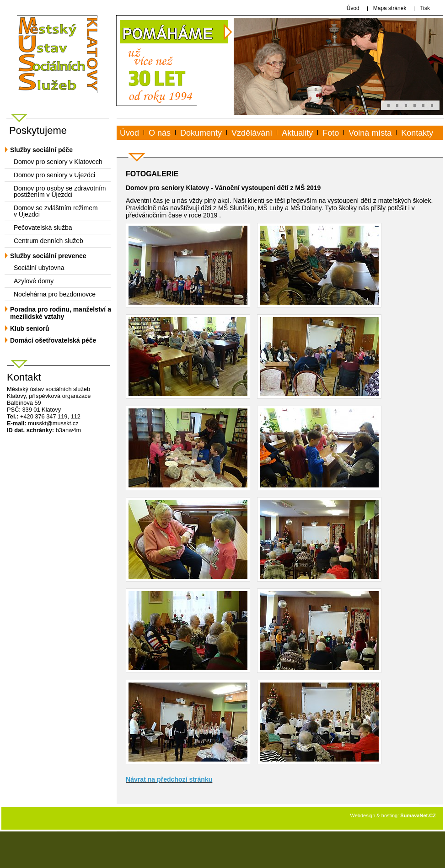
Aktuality (297, 133)
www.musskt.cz (154, 143)
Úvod (129, 133)
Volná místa (370, 133)
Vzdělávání (252, 133)
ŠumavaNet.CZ (418, 815)
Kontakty (417, 133)
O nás (160, 133)
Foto (331, 133)
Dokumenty (201, 133)
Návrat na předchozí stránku (169, 779)
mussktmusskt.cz (53, 423)
